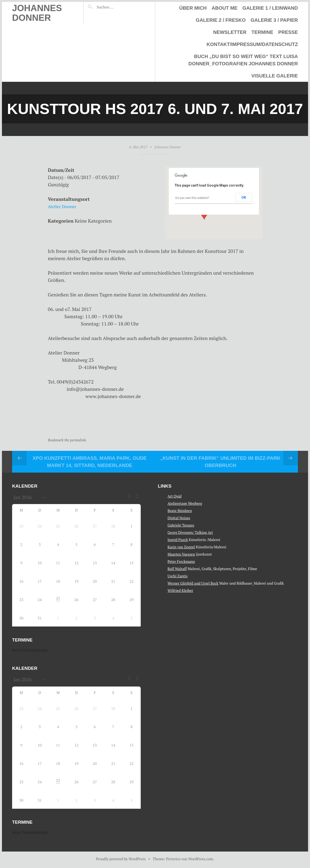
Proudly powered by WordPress (121, 859)
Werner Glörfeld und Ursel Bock (193, 583)
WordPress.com (201, 859)
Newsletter (230, 32)
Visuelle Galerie (275, 76)
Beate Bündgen (180, 511)
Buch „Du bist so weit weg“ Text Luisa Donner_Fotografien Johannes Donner (243, 60)
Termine (262, 32)
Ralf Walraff (177, 569)
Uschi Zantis (178, 576)
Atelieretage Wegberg (185, 503)
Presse (288, 32)
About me (225, 8)
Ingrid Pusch (178, 540)
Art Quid (175, 496)
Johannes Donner (37, 13)
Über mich (193, 8)
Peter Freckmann (181, 561)
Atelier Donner (64, 206)
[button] (204, 215)
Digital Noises (179, 518)
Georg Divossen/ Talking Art (190, 532)
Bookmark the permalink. (67, 440)
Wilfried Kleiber (180, 590)
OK (244, 197)
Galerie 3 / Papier (274, 20)
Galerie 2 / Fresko (221, 20)
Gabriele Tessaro (181, 525)
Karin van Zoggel (181, 547)
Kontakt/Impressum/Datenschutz (252, 44)
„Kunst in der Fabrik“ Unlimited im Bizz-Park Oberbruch (220, 462)
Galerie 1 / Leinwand (270, 8)
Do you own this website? (192, 198)
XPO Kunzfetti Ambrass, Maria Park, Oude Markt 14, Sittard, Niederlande (90, 462)
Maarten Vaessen (181, 554)
